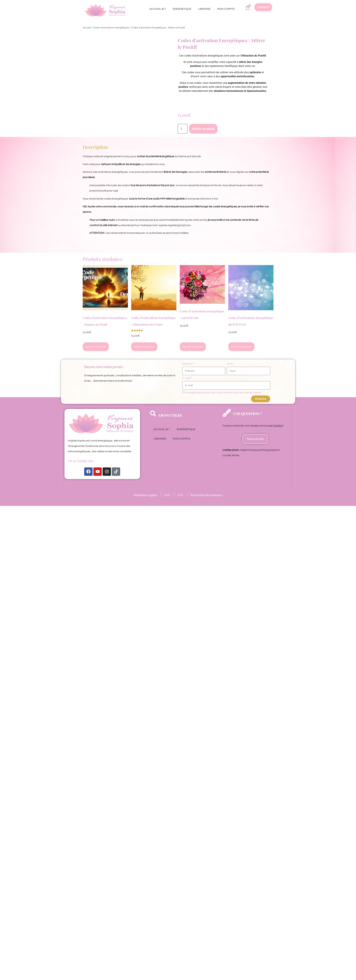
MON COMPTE (226, 9)
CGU (167, 495)
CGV (181, 495)
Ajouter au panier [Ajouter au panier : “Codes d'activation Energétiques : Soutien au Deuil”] (96, 347)
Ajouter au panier (203, 129)
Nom (230, 364)
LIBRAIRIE (204, 9)
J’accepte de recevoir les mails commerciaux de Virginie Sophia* (224, 393)
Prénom (187, 364)
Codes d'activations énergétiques (111, 28)
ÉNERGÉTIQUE (182, 9)
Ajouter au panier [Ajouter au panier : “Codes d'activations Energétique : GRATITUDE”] (193, 347)
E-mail (186, 378)
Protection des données (207, 495)
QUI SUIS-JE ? (158, 9)
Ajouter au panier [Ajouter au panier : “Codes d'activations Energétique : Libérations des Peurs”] (144, 347)
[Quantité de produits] (183, 129)
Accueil (87, 28)
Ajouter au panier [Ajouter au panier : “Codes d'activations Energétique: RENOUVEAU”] (241, 347)
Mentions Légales (145, 495)
